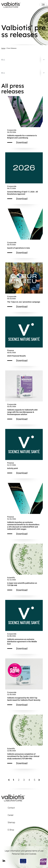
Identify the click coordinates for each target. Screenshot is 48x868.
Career (11, 815)
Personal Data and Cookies (24, 854)
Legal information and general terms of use (24, 851)
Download (17, 142)
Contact (11, 808)
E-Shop (11, 830)
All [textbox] (3, 60)
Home (3, 48)
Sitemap (11, 823)
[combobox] (24, 60)
